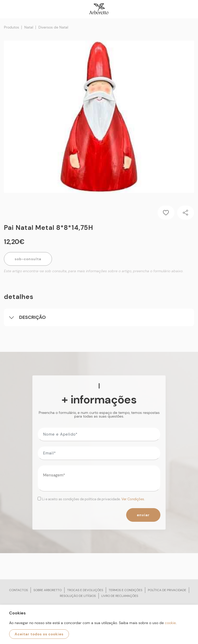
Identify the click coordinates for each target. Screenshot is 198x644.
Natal (29, 27)
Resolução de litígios (78, 596)
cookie (170, 623)
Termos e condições (126, 590)
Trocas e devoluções (85, 590)
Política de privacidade (167, 590)
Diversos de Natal (53, 27)
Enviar (143, 515)
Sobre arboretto (48, 590)
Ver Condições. (133, 499)
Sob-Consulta (28, 259)
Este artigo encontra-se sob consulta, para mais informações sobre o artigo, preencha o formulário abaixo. (94, 271)
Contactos (19, 590)
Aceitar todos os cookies (39, 634)
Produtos (11, 27)
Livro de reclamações (120, 596)
